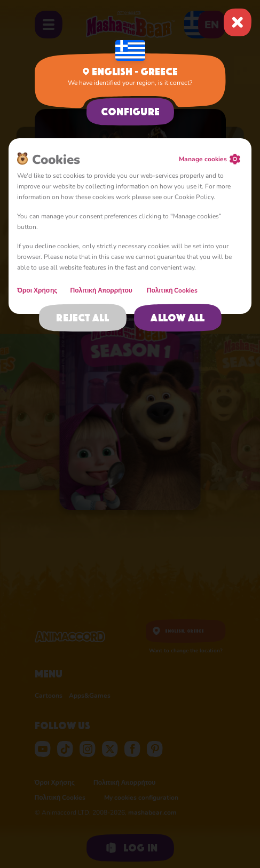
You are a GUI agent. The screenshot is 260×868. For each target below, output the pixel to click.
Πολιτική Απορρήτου (102, 290)
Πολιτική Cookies (172, 290)
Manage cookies (203, 159)
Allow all (178, 318)
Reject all (82, 318)
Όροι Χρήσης (37, 290)
